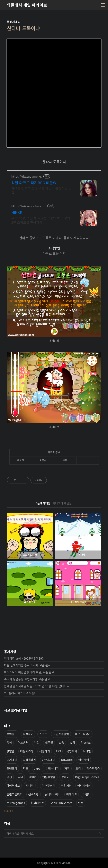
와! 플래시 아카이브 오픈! (20, 693)
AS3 (58, 751)
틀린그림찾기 (15, 794)
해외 (67, 768)
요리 (78, 768)
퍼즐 (26, 768)
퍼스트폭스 (93, 768)
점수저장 (34, 794)
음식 (9, 742)
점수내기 (53, 768)
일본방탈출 (49, 777)
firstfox (86, 742)
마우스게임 (49, 760)
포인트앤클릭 (61, 734)
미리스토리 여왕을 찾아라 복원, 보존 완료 (29, 672)
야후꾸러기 (49, 786)
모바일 (87, 751)
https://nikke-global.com (29, 206)
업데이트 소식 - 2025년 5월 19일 (24, 658)
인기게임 (12, 760)
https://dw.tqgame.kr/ (27, 176)
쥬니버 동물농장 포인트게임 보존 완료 (27, 679)
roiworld (67, 760)
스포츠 (43, 734)
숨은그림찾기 (83, 734)
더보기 (7, 811)
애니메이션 (84, 786)
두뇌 (20, 777)
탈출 (81, 803)
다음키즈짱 (27, 751)
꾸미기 (65, 777)
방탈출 (11, 751)
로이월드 (12, 734)
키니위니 (31, 786)
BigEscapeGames (87, 777)
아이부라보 (13, 786)
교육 (61, 742)
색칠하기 (45, 751)
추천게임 (66, 786)
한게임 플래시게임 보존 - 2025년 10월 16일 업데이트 (37, 686)
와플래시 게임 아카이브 (27, 5)
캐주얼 (49, 742)
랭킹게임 (84, 760)
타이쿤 (33, 777)
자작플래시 (30, 760)
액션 (9, 777)
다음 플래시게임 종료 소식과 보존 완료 (27, 665)
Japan (38, 768)
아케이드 (72, 794)
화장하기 (28, 734)
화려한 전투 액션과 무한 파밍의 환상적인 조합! (41, 190)
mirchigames (16, 803)
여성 (37, 742)
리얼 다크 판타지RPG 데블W (34, 183)
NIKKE (17, 212)
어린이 (87, 794)
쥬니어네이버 (53, 794)
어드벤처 (23, 742)
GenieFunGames (61, 803)
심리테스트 (37, 803)
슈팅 (72, 742)
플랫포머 (12, 768)
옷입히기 (72, 751)
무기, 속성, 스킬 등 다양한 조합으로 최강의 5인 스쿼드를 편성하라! (41, 220)
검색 (100, 834)
